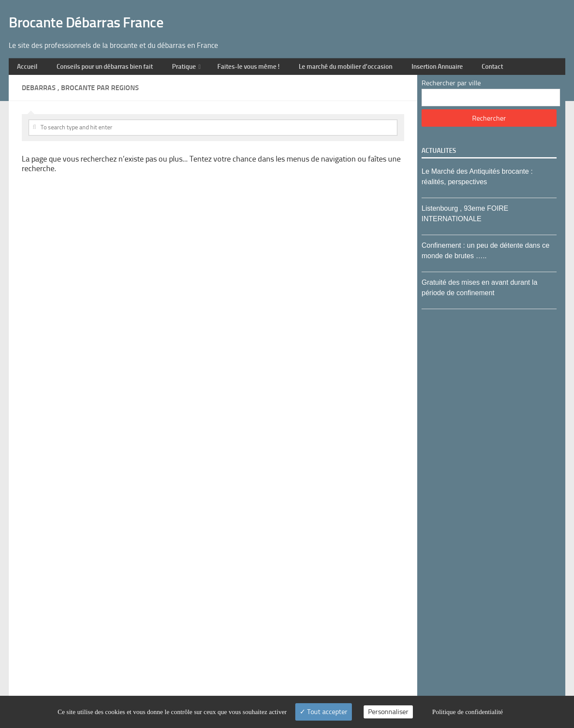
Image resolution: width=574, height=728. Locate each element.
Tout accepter (324, 712)
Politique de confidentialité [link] (467, 712)
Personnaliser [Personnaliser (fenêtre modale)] (388, 712)
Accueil (26, 51)
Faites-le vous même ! (250, 51)
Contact (495, 51)
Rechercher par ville (451, 70)
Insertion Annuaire (442, 51)
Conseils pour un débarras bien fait (104, 51)
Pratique (184, 51)
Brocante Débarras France (107, 13)
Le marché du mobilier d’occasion (349, 51)
